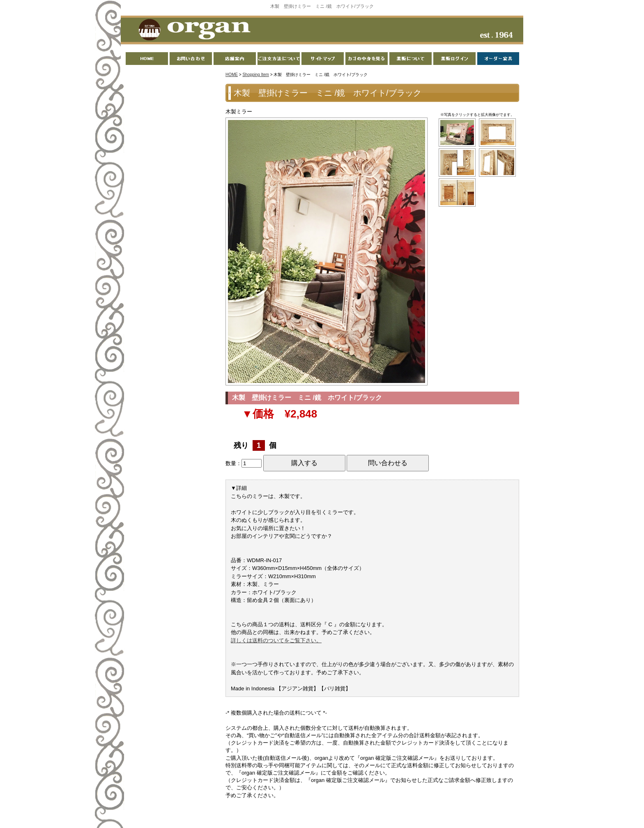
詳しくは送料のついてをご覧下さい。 (276, 640)
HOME (232, 75)
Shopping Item (256, 75)
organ (192, 30)
